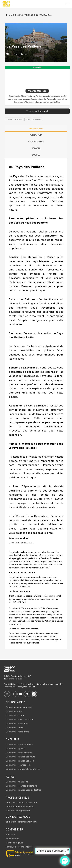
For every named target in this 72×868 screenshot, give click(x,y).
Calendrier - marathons (17, 724)
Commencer (14, 829)
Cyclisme (12, 739)
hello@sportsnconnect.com (21, 822)
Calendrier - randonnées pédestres (23, 790)
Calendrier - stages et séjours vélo (23, 769)
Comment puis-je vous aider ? (51, 851)
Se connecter (12, 839)
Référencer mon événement (20, 807)
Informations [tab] (36, 129)
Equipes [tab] (36, 155)
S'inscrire (10, 835)
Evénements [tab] (36, 135)
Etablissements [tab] (36, 142)
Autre (10, 777)
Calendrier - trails (15, 728)
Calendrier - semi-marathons (20, 720)
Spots (10, 15)
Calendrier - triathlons (17, 782)
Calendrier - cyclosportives (19, 745)
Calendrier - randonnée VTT (20, 761)
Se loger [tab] (36, 148)
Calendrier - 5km (14, 711)
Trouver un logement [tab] (37, 111)
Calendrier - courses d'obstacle (22, 786)
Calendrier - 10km (15, 715)
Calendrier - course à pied (19, 707)
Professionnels (17, 798)
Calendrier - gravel (15, 749)
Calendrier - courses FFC (18, 765)
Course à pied (15, 702)
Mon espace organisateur (19, 811)
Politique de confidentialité (19, 847)
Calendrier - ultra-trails (17, 732)
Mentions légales (14, 843)
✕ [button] (68, 850)
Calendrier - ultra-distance (19, 753)
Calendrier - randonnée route (21, 757)
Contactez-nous (18, 817)
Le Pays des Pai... (43, 15)
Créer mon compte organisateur (22, 803)
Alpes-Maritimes (24, 15)
